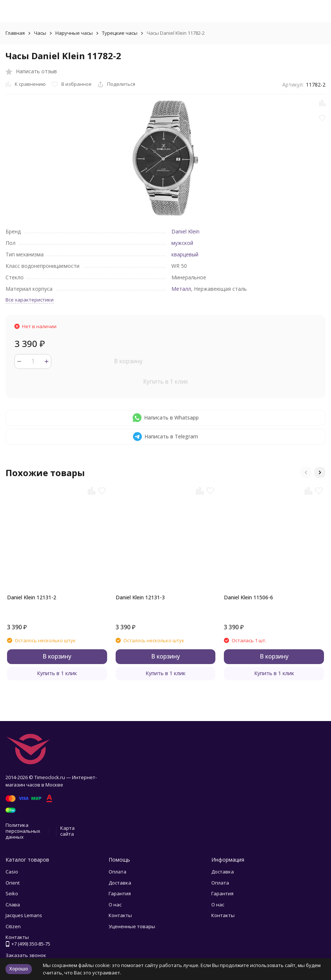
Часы (40, 33)
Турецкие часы (120, 33)
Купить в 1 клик (165, 381)
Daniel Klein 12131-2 (32, 597)
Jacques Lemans (24, 915)
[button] (306, 472)
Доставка (120, 883)
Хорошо (19, 969)
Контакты (120, 915)
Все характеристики (30, 300)
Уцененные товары (132, 926)
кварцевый (185, 254)
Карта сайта (67, 831)
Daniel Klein (185, 231)
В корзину (128, 361)
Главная (15, 33)
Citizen (13, 926)
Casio (12, 872)
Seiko (12, 893)
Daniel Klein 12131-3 (140, 597)
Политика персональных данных (23, 831)
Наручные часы (74, 33)
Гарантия (120, 893)
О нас (115, 905)
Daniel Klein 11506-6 (248, 597)
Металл (181, 289)
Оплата (117, 872)
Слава (13, 905)
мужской (182, 243)
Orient (13, 883)
